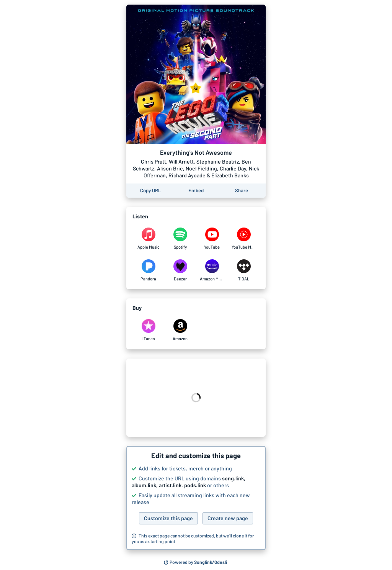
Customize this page (168, 518)
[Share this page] (242, 191)
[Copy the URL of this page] (150, 191)
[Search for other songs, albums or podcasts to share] (196, 562)
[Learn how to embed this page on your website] (196, 191)
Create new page (228, 518)
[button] (196, 498)
